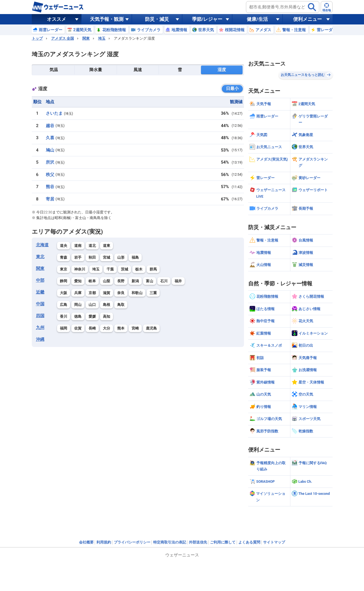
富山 (150, 281)
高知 (107, 316)
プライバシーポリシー (132, 542)
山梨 (107, 281)
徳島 (78, 316)
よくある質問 (249, 542)
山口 (92, 305)
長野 (121, 281)
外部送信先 (198, 542)
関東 (86, 38)
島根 (107, 305)
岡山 (78, 305)
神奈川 (80, 269)
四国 (40, 316)
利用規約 (104, 542)
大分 (107, 328)
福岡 (64, 328)
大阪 (64, 293)
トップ (37, 38)
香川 (64, 316)
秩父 (50, 175)
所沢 (50, 162)
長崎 (92, 328)
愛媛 (92, 316)
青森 (64, 257)
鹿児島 (151, 328)
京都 (92, 293)
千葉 (110, 269)
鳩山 (50, 150)
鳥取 (121, 305)
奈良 (121, 293)
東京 (64, 269)
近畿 (40, 292)
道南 (78, 246)
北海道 (42, 245)
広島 (64, 305)
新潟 (135, 281)
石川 (164, 281)
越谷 (50, 126)
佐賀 (78, 328)
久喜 (50, 138)
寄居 (50, 199)
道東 (107, 246)
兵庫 (78, 293)
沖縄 (40, 339)
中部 (40, 280)
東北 (40, 257)
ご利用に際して (223, 542)
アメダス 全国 (63, 38)
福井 (178, 281)
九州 (40, 328)
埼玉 (102, 38)
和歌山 (137, 293)
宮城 (107, 257)
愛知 (78, 281)
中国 (40, 304)
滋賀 (107, 293)
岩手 (78, 257)
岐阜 (92, 281)
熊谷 (50, 187)
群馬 (153, 269)
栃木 (139, 269)
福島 (135, 257)
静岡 (64, 281)
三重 (153, 293)
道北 (92, 246)
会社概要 (86, 542)
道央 (64, 246)
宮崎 (135, 328)
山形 (121, 257)
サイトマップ (274, 542)
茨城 (125, 269)
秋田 (92, 257)
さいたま (54, 113)
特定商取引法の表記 (170, 542)
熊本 (121, 328)
